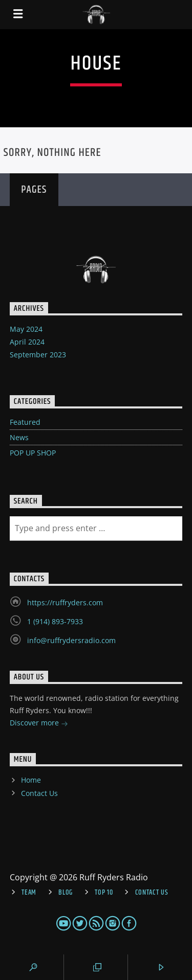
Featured (25, 422)
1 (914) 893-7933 (55, 621)
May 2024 (26, 329)
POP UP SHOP (33, 453)
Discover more (39, 724)
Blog (66, 893)
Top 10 (104, 893)
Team (29, 893)
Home (31, 780)
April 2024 (27, 342)
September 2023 (38, 355)
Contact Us (39, 793)
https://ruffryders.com (65, 602)
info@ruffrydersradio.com (71, 640)
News (19, 437)
